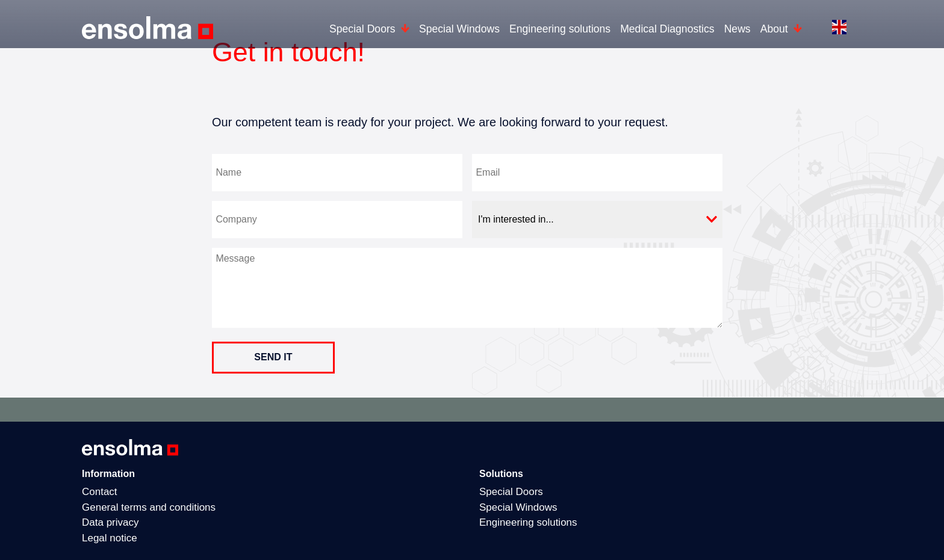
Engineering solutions (560, 29)
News (737, 29)
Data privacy (110, 522)
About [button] (776, 29)
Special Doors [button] (364, 29)
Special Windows (459, 29)
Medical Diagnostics (667, 29)
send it (273, 357)
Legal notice (110, 538)
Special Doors (511, 492)
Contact (100, 492)
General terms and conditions (149, 507)
